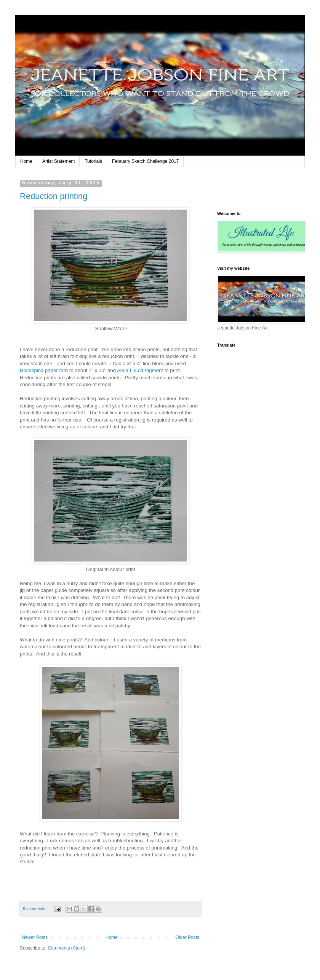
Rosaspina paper (39, 370)
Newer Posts (35, 937)
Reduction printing (54, 196)
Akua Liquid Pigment (140, 370)
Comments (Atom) (66, 948)
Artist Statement (58, 161)
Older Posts (187, 937)
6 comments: (35, 908)
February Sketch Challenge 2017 (145, 161)
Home (26, 161)
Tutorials (93, 161)
